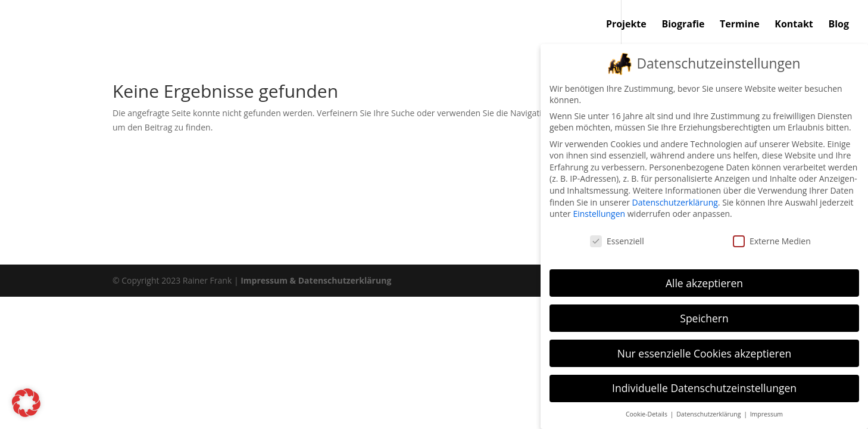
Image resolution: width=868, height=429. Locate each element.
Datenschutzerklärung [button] (709, 412)
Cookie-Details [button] (647, 412)
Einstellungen (599, 211)
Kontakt (794, 25)
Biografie (683, 25)
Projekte (626, 25)
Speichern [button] (704, 316)
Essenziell (617, 239)
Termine (740, 25)
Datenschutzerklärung (675, 200)
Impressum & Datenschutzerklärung (316, 280)
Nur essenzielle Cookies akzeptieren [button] (705, 351)
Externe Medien (772, 239)
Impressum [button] (766, 412)
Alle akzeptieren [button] (704, 281)
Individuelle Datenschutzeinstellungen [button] (704, 386)
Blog (839, 25)
